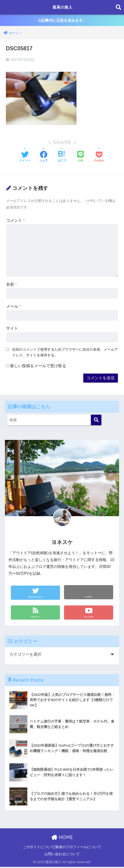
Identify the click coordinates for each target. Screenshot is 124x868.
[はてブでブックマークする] (62, 158)
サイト (12, 329)
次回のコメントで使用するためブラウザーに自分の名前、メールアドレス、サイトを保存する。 (65, 353)
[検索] (96, 421)
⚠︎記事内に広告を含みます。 (62, 21)
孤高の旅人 (62, 7)
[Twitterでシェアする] (25, 158)
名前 (11, 285)
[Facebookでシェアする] (44, 158)
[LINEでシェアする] (80, 158)
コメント (15, 221)
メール (13, 307)
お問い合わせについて (62, 855)
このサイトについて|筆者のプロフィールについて (62, 848)
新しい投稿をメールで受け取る (38, 367)
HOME (62, 838)
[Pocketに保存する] (99, 158)
